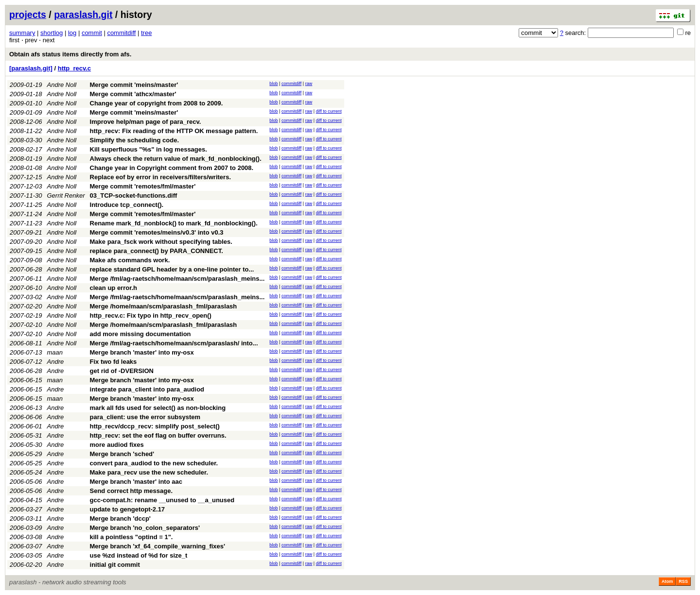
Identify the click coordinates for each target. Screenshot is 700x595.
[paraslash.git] (31, 68)
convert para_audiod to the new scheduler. (154, 463)
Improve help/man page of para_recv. (146, 122)
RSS (683, 581)
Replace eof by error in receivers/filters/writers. (160, 177)
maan (55, 352)
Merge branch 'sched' (122, 454)
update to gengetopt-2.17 (128, 509)
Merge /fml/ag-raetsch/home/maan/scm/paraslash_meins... (177, 279)
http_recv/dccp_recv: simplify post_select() (155, 426)
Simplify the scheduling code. (134, 140)
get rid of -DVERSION (122, 371)
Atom (667, 581)
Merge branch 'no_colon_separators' (145, 528)
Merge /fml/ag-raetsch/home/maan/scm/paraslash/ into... (174, 343)
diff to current (329, 111)
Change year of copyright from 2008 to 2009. (157, 103)
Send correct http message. (131, 491)
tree (146, 33)
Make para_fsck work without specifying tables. (161, 242)
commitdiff (121, 33)
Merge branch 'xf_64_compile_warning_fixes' (158, 546)
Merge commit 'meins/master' (134, 85)
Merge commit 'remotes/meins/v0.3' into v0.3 (157, 232)
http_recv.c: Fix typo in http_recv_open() (151, 315)
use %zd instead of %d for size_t (139, 555)
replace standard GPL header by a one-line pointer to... (172, 269)
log (72, 33)
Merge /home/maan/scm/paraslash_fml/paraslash (164, 306)
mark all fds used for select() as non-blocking (158, 408)
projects (28, 15)
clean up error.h (114, 288)
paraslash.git (83, 15)
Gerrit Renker (66, 195)
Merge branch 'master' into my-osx (142, 352)
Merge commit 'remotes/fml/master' (143, 186)
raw (309, 84)
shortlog (52, 33)
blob (273, 84)
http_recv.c (74, 68)
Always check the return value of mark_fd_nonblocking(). (176, 159)
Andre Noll (62, 85)
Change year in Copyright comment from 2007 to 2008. (172, 168)
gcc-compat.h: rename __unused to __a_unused (162, 500)
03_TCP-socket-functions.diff (134, 195)
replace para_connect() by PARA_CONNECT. (157, 251)
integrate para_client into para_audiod (147, 389)
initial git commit (115, 565)
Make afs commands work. (130, 260)
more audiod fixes (117, 445)
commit (92, 33)
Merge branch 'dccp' (120, 518)
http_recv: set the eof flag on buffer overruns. (158, 435)
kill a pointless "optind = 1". (131, 537)
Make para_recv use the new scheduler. (149, 472)
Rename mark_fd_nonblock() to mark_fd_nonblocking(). (174, 223)
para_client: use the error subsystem (145, 417)
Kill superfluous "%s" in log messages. (149, 149)
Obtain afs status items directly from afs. (70, 54)
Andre (56, 362)
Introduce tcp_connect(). (127, 205)
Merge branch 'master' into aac (136, 482)
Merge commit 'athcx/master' (133, 94)
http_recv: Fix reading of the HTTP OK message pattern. (174, 131)
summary (22, 33)
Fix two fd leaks (114, 362)
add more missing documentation (140, 334)
